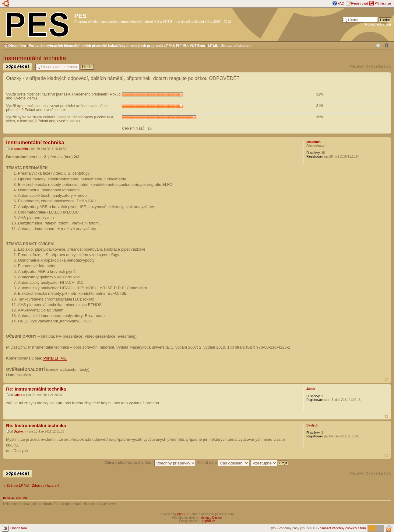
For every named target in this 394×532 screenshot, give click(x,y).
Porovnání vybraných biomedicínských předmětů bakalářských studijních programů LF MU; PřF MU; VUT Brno (117, 46)
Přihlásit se (383, 3)
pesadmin (21, 149)
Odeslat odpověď (18, 67)
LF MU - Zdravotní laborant (230, 46)
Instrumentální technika (35, 58)
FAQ (341, 3)
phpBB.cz (208, 521)
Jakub (18, 395)
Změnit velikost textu (386, 45)
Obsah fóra (17, 46)
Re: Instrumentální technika (36, 389)
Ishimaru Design (211, 518)
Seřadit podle (223, 463)
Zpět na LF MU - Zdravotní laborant (33, 485)
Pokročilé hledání (378, 24)
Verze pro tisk (378, 45)
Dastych (20, 431)
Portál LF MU (55, 358)
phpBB (182, 514)
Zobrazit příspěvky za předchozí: (150, 463)
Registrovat (360, 3)
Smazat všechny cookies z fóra (343, 528)
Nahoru (386, 380)
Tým (272, 528)
